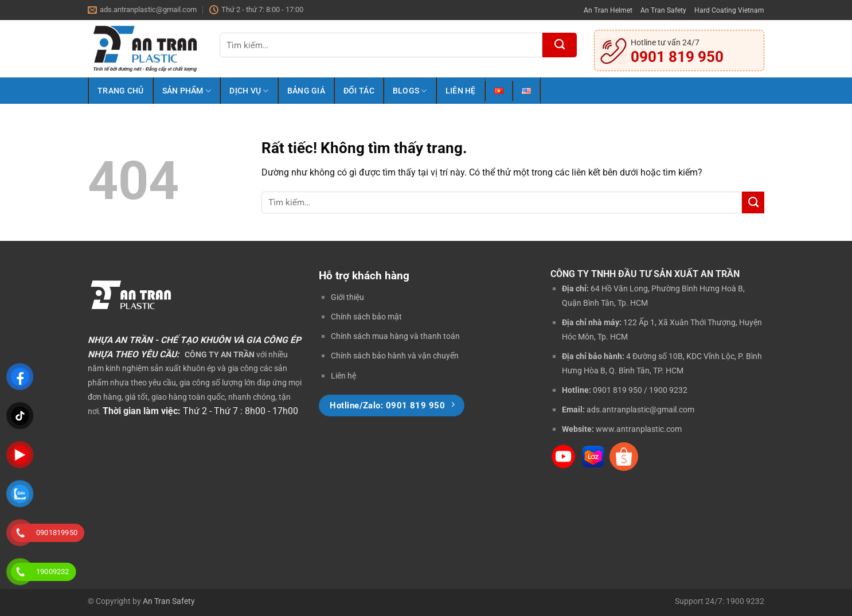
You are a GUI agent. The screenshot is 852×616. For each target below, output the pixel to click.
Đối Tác (359, 91)
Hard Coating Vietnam (729, 10)
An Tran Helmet (608, 10)
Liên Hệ (461, 91)
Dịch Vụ (249, 91)
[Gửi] (560, 45)
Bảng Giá (306, 91)
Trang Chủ (121, 91)
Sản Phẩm (187, 91)
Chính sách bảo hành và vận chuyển (395, 356)
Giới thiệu (347, 297)
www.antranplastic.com (639, 429)
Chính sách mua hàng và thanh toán (395, 336)
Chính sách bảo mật (366, 317)
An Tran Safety (663, 10)
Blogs (410, 91)
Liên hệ (343, 376)
